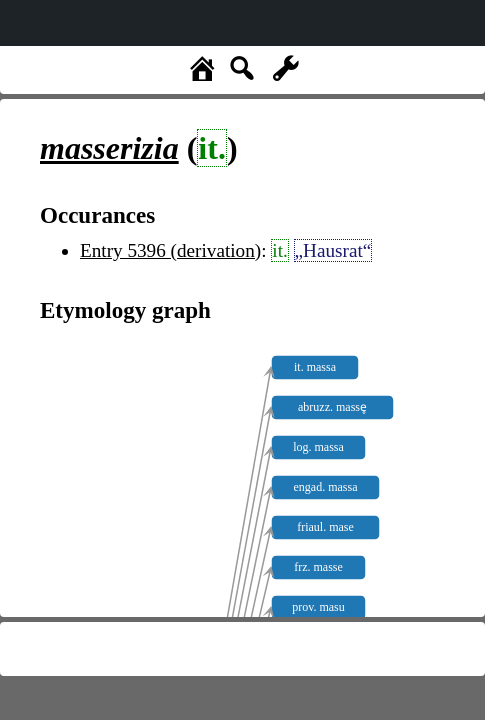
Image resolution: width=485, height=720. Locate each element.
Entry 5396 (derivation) (170, 250)
